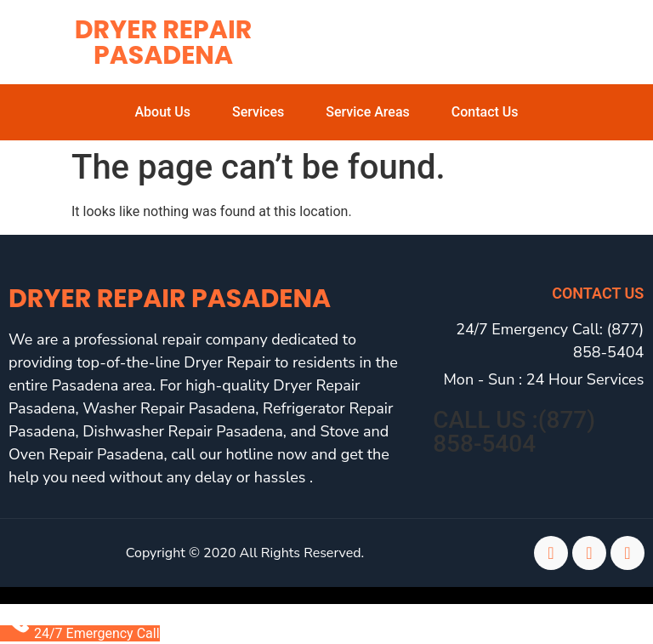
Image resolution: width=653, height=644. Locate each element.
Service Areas (368, 112)
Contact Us (485, 112)
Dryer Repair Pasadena (164, 43)
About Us (162, 112)
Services (258, 112)
